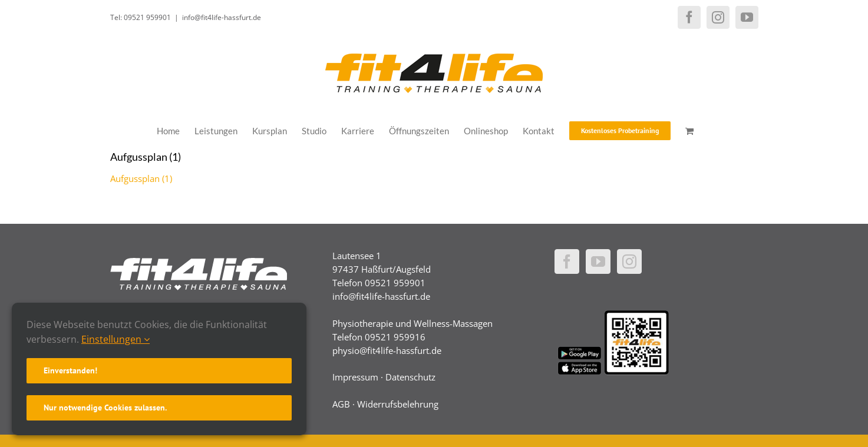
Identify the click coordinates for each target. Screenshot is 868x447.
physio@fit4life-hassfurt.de (387, 350)
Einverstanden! (70, 370)
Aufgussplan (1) (141, 178)
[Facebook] (567, 261)
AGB (341, 404)
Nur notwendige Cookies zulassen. (105, 408)
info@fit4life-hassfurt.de (222, 17)
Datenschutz (410, 377)
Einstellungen (115, 339)
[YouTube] (598, 261)
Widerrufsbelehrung (398, 404)
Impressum (355, 377)
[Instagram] (629, 261)
